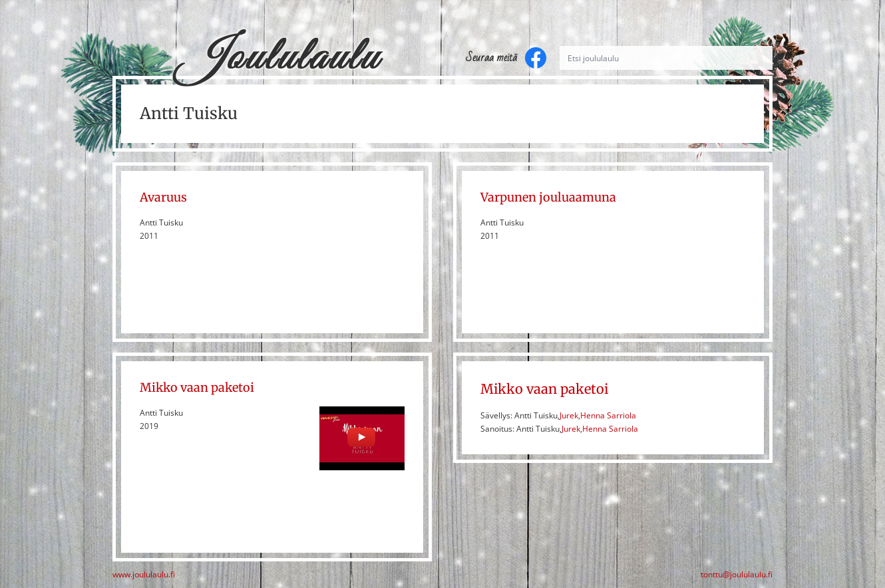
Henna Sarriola (608, 415)
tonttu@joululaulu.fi (737, 575)
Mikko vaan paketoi (197, 387)
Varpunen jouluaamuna (548, 197)
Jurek (569, 415)
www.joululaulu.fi (144, 575)
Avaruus (163, 197)
